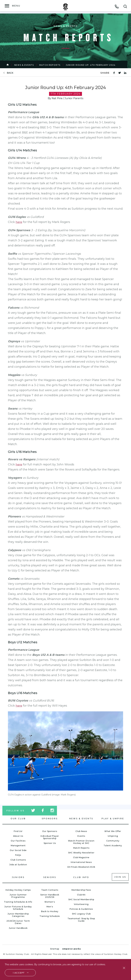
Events (81, 836)
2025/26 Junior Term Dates (18, 922)
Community (113, 841)
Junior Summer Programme (18, 896)
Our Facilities (18, 841)
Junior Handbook (18, 928)
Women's (50, 902)
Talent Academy (113, 846)
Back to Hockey (50, 911)
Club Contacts (18, 860)
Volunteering (81, 904)
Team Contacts (50, 890)
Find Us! (18, 831)
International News (81, 862)
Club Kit (81, 895)
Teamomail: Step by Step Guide (81, 920)
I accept (19, 972)
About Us (18, 836)
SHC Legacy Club (81, 914)
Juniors (18, 877)
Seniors (50, 877)
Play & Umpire (113, 819)
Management (18, 846)
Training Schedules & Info (18, 902)
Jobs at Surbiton (18, 865)
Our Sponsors (50, 831)
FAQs (18, 855)
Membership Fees (81, 890)
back (10, 73)
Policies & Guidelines (81, 909)
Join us (120, 877)
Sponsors (50, 819)
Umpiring (113, 836)
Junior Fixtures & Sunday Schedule (18, 908)
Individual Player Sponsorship (50, 837)
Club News (81, 831)
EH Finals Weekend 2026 (81, 867)
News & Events (24, 65)
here (19, 222)
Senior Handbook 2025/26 (50, 896)
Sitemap (55, 949)
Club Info (81, 877)
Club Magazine (81, 857)
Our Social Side (18, 850)
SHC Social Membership (81, 899)
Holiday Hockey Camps (18, 890)
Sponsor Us (50, 843)
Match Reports (50, 65)
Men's (50, 907)
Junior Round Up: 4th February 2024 (91, 65)
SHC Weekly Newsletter (81, 853)
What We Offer (113, 831)
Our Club (18, 819)
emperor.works (72, 949)
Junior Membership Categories (18, 915)
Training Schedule (50, 916)
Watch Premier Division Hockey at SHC (81, 842)
